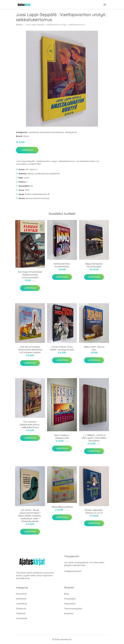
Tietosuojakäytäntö (73, 609)
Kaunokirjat (45, 132)
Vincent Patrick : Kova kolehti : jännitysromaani (62, 348)
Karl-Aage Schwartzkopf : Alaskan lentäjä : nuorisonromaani (30, 275)
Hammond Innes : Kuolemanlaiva (62, 265)
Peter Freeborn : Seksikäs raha (62, 437)
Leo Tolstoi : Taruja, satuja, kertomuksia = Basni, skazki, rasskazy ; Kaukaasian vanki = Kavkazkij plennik (30, 516)
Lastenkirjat (33, 132)
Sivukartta (69, 613)
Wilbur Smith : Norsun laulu (94, 348)
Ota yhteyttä (70, 599)
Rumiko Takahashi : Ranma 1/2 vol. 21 (94, 511)
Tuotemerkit (22, 618)
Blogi (66, 594)
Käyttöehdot (70, 604)
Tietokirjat (21, 613)
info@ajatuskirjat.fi (73, 571)
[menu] (105, 5)
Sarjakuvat (21, 609)
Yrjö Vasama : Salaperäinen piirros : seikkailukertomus (30, 425)
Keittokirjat (21, 599)
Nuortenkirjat (58, 132)
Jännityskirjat (71, 132)
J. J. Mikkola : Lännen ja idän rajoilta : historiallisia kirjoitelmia (94, 438)
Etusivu (19, 25)
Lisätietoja (27, 150)
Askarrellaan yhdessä (62, 507)
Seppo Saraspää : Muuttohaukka (94, 265)
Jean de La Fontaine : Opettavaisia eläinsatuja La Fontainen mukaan (30, 350)
